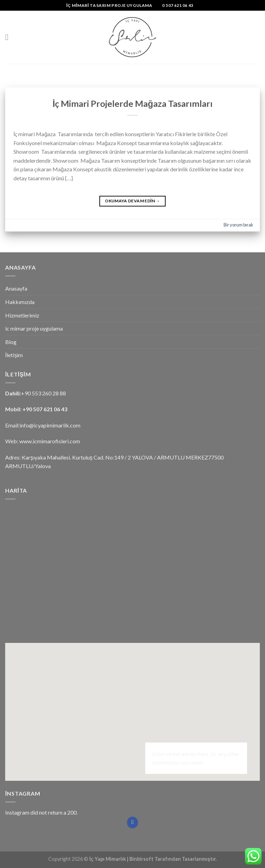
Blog (11, 342)
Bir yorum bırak (238, 225)
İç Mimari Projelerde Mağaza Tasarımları (132, 103)
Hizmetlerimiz (22, 315)
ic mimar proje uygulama (34, 328)
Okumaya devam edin (132, 201)
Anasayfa (16, 288)
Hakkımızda (20, 302)
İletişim (14, 355)
